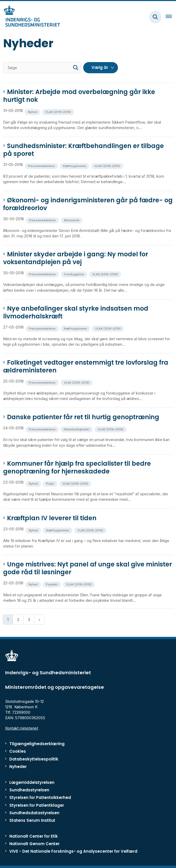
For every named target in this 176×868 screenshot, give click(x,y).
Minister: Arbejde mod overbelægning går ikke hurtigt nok (79, 96)
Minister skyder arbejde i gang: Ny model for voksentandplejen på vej (76, 258)
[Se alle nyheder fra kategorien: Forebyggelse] (75, 274)
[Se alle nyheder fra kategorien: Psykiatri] (52, 584)
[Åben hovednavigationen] (171, 17)
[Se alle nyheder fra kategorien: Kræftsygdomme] (75, 166)
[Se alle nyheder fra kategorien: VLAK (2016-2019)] (59, 112)
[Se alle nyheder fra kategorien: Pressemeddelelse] (42, 166)
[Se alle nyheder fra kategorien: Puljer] (51, 483)
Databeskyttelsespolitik (34, 759)
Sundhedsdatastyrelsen (34, 813)
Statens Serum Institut (32, 820)
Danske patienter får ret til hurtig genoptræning (83, 417)
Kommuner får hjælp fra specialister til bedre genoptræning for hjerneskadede (77, 468)
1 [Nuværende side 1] (8, 620)
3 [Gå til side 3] (29, 620)
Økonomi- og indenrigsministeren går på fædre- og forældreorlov (88, 204)
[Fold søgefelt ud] (155, 17)
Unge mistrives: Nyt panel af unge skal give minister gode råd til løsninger (87, 568)
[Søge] (42, 68)
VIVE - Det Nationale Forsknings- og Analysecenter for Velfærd (73, 851)
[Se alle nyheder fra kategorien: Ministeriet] (72, 220)
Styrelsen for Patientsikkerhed (40, 797)
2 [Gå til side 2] (18, 620)
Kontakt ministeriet (22, 728)
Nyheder (18, 767)
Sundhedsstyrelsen (29, 790)
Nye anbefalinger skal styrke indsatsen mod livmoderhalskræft (76, 312)
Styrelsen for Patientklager (37, 805)
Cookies (18, 751)
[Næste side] (39, 620)
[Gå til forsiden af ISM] (30, 17)
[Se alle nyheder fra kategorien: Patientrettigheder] (77, 429)
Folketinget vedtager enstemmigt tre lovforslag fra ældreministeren (86, 366)
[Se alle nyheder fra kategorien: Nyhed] (33, 112)
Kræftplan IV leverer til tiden (52, 518)
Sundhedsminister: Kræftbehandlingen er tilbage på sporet (83, 150)
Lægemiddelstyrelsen (32, 782)
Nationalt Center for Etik (34, 836)
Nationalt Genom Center (34, 844)
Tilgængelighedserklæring (37, 744)
